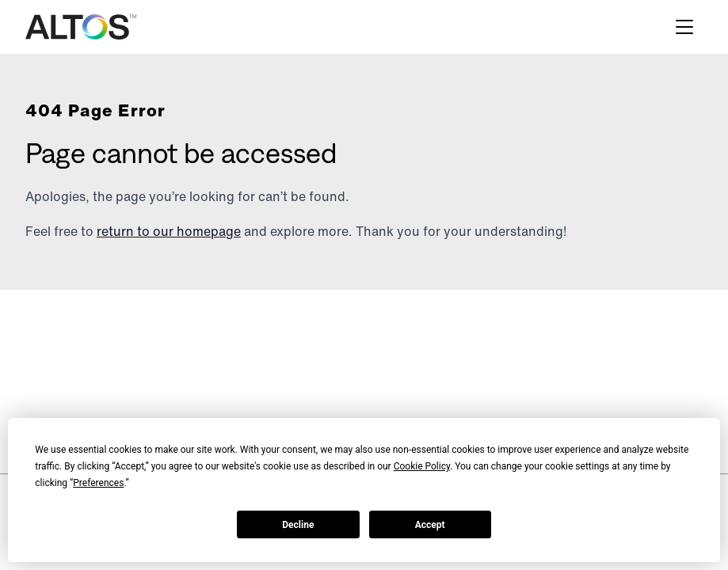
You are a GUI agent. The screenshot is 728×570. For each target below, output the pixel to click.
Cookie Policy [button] (422, 466)
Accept (430, 525)
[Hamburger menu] (684, 27)
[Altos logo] (81, 27)
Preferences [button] (98, 483)
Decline (298, 525)
